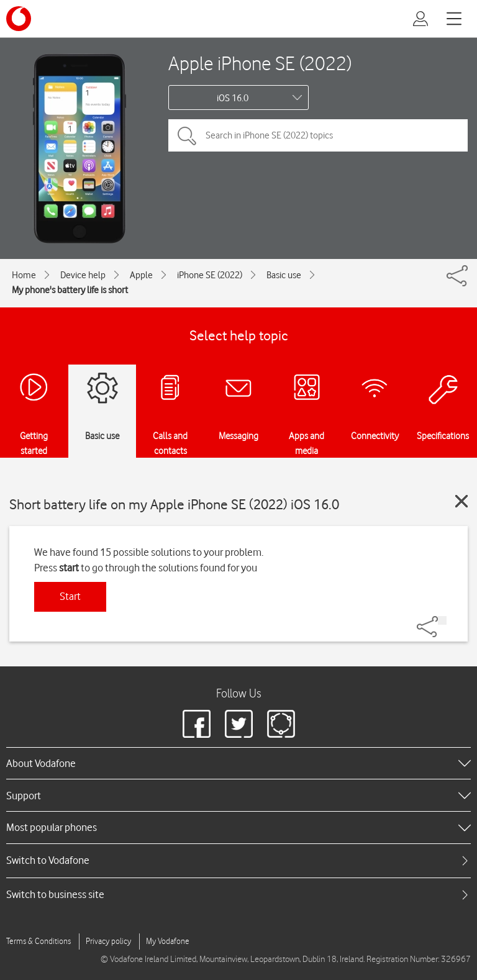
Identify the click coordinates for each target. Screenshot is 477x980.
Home (24, 275)
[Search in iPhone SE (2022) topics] (318, 135)
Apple (141, 275)
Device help (83, 275)
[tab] (238, 860)
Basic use (284, 275)
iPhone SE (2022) (210, 275)
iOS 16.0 (233, 98)
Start (70, 596)
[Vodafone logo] (19, 19)
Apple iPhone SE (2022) (260, 63)
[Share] (442, 620)
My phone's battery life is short (70, 290)
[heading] (238, 763)
